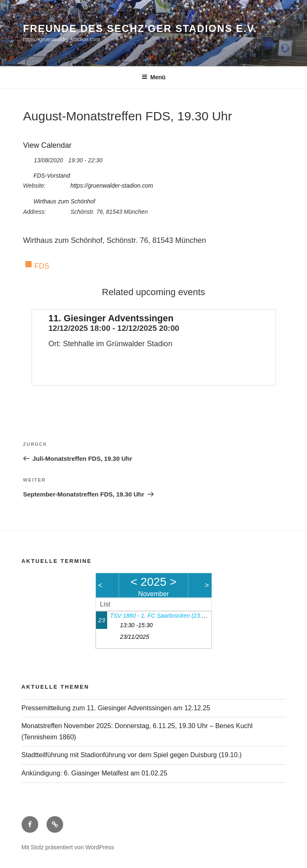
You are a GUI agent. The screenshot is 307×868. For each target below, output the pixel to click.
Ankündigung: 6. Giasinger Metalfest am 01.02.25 (95, 773)
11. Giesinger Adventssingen (111, 318)
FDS (42, 266)
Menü (154, 77)
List (105, 604)
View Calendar (48, 145)
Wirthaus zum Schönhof (64, 201)
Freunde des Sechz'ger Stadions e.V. (140, 28)
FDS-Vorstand (52, 176)
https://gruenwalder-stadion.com (112, 186)
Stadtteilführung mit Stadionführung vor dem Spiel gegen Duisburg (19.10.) (132, 755)
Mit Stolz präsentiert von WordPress (68, 847)
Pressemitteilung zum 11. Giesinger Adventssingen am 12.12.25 (116, 708)
